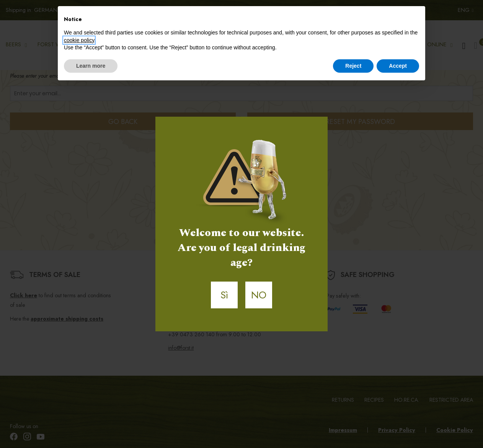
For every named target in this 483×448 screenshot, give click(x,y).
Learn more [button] (91, 66)
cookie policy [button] (79, 40)
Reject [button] (353, 66)
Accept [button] (398, 66)
